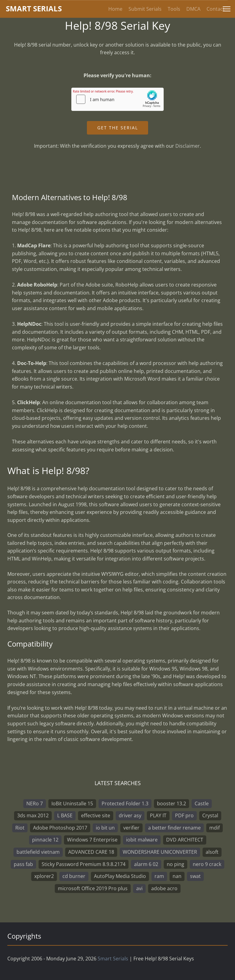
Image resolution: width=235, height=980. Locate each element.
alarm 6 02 (146, 864)
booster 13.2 (172, 803)
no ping (175, 864)
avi (139, 888)
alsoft (212, 852)
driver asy (130, 815)
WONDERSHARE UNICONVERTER (160, 852)
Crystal (210, 815)
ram (159, 876)
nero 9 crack (207, 864)
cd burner (74, 876)
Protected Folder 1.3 (125, 803)
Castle (202, 803)
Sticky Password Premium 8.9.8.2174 (84, 864)
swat (195, 876)
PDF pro (184, 815)
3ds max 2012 (33, 815)
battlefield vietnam (38, 852)
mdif (214, 828)
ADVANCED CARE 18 (91, 852)
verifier (131, 828)
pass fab (23, 864)
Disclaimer (188, 146)
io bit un (105, 828)
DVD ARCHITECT (185, 840)
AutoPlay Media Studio (120, 876)
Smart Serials (113, 959)
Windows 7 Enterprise (92, 840)
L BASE (65, 815)
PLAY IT (158, 815)
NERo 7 (35, 803)
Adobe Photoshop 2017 (60, 828)
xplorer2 (44, 876)
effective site (96, 815)
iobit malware (142, 840)
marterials (34, 8)
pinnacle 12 (45, 840)
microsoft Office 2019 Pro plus (93, 888)
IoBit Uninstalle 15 (72, 803)
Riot (20, 828)
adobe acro (164, 888)
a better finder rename (174, 828)
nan (177, 876)
